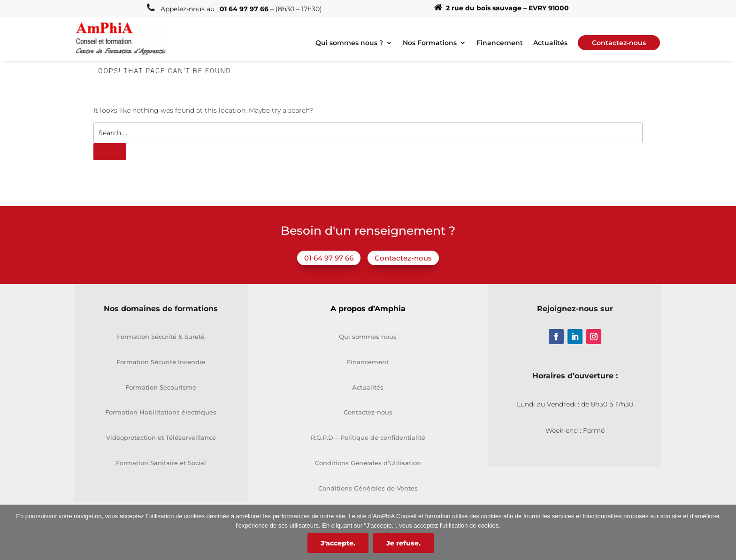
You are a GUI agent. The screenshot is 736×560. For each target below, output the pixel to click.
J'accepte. (338, 543)
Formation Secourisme (161, 387)
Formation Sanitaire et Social (161, 463)
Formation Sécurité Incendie (161, 362)
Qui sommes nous (368, 337)
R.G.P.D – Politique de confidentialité (368, 437)
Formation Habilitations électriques (161, 412)
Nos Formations (430, 43)
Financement (500, 43)
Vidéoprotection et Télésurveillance (161, 437)
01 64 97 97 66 (329, 258)
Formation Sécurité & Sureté (161, 337)
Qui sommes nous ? (349, 43)
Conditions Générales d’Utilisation (368, 463)
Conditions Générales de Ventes (368, 488)
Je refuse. (403, 543)
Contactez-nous (403, 258)
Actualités (550, 43)
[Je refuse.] (724, 532)
